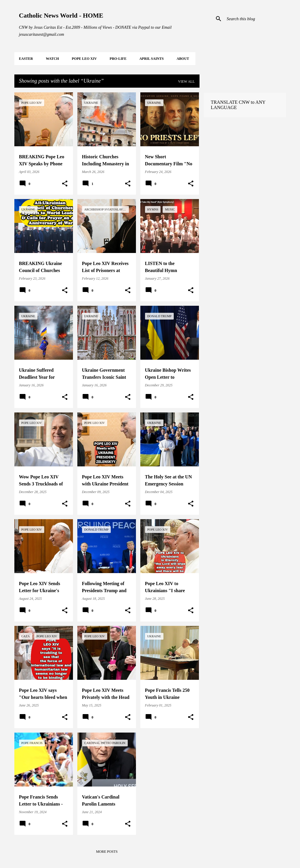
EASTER (26, 59)
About (183, 59)
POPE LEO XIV (84, 59)
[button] (65, 184)
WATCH (52, 59)
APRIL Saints (152, 59)
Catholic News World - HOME (61, 15)
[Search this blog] (255, 19)
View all (186, 81)
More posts (107, 852)
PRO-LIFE (118, 59)
